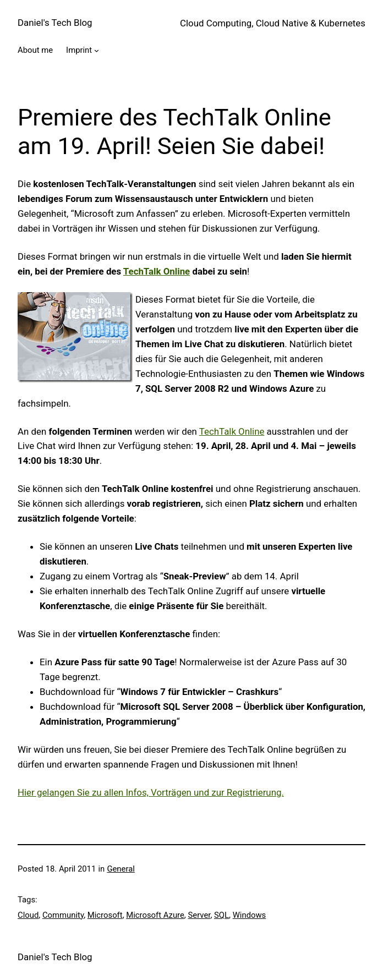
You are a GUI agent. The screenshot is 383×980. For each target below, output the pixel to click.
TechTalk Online (232, 431)
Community (63, 915)
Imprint (79, 50)
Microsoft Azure (155, 915)
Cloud (28, 915)
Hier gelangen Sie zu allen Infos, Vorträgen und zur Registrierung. (151, 792)
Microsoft (105, 915)
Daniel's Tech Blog (55, 23)
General (121, 869)
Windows (250, 915)
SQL (221, 915)
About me (35, 50)
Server (199, 915)
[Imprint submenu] (97, 50)
